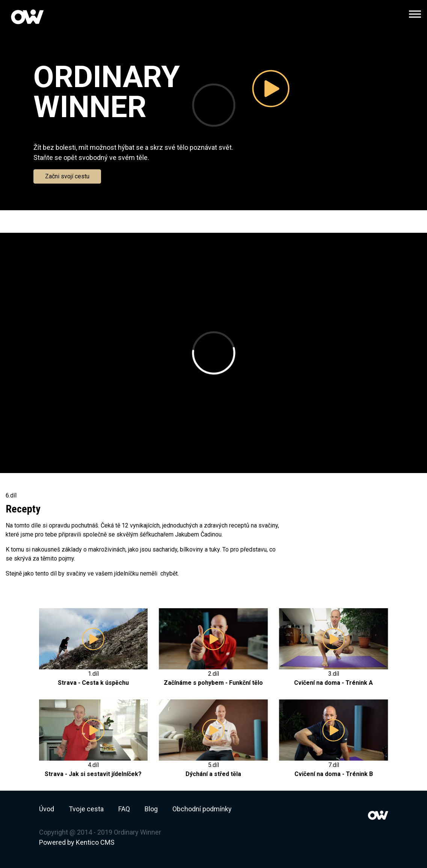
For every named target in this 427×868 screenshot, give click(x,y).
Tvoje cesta (86, 809)
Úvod (47, 809)
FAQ (124, 809)
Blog (151, 809)
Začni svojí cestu (67, 176)
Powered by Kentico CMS (77, 842)
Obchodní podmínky (202, 809)
